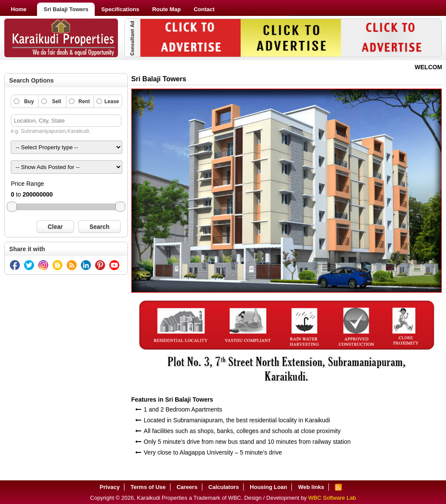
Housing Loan (268, 487)
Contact (204, 9)
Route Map (166, 9)
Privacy (110, 487)
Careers (187, 487)
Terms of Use (148, 487)
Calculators (224, 487)
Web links (311, 487)
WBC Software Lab (332, 498)
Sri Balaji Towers (66, 9)
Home (19, 9)
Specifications (120, 9)
